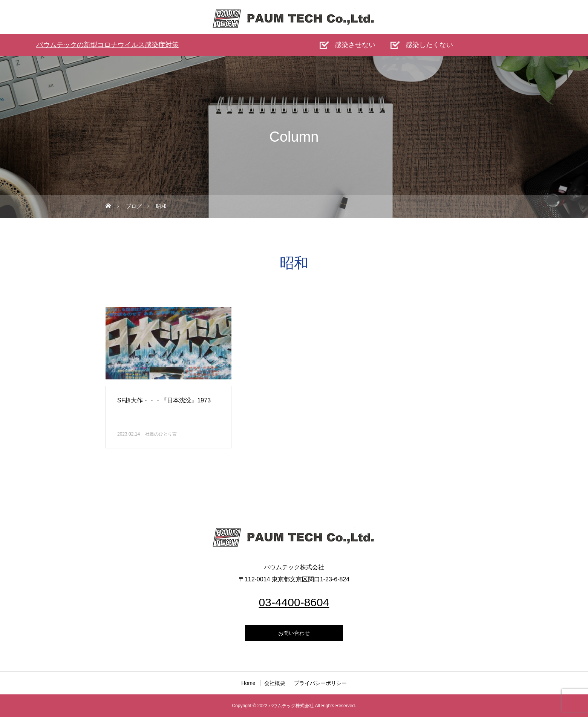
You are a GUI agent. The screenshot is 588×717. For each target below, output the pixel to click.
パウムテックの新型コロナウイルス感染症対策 (107, 45)
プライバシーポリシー (320, 683)
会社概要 (275, 683)
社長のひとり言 (161, 434)
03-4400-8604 (294, 602)
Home (248, 683)
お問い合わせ (294, 633)
